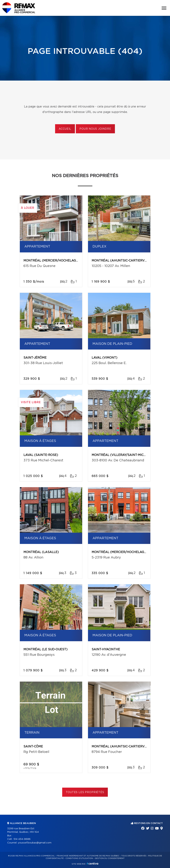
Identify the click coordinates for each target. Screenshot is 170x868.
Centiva (93, 864)
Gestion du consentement (110, 858)
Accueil (65, 129)
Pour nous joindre (95, 129)
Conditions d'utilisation (79, 858)
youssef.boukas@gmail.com (35, 843)
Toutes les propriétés (85, 792)
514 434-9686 (22, 839)
